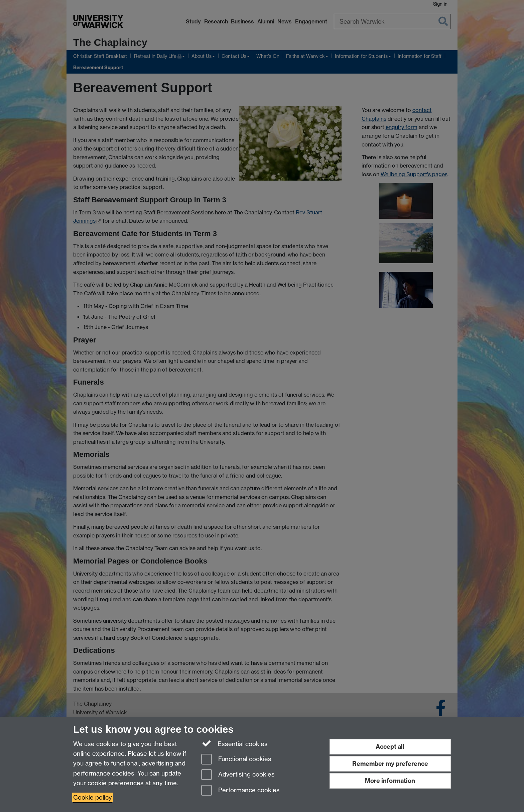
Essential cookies (234, 743)
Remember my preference (390, 764)
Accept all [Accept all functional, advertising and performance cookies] (390, 747)
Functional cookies (236, 760)
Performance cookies (240, 791)
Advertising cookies (238, 775)
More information (390, 781)
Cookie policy (93, 797)
